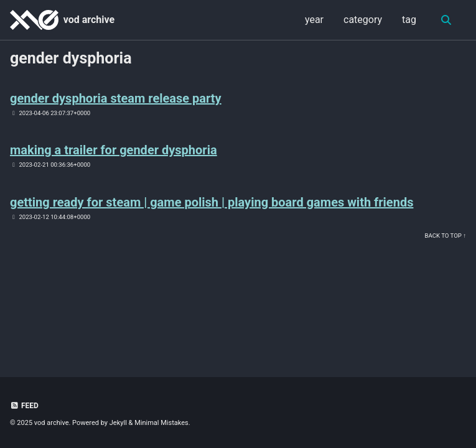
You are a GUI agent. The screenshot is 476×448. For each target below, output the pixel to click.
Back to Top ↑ (446, 236)
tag (409, 20)
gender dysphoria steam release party (116, 98)
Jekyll (118, 423)
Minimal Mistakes (161, 423)
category (363, 20)
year (314, 20)
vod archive (89, 20)
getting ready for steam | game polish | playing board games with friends (212, 202)
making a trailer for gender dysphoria (114, 150)
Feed (24, 406)
